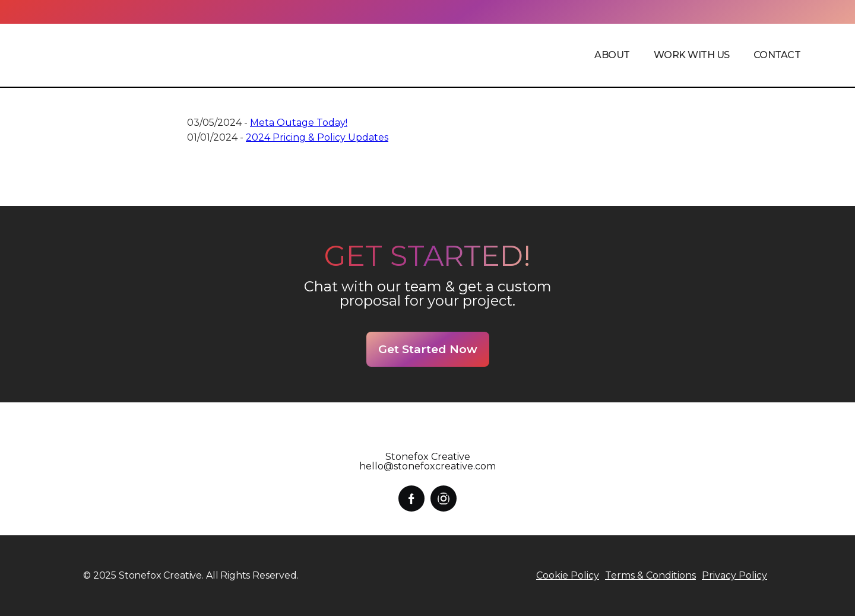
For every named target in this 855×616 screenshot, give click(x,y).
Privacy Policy (734, 576)
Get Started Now (428, 349)
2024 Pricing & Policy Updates (317, 137)
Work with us (692, 55)
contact (777, 55)
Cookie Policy (568, 576)
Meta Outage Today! (299, 123)
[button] (612, 55)
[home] (132, 55)
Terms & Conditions (650, 576)
